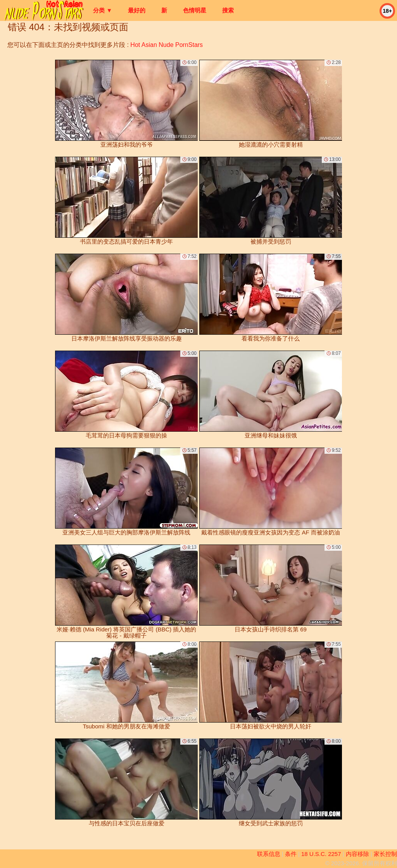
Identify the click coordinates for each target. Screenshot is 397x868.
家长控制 (385, 854)
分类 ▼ (103, 10)
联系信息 (269, 854)
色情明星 (195, 10)
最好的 (137, 10)
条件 (291, 854)
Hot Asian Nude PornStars (167, 45)
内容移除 (357, 854)
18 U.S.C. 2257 (321, 854)
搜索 (228, 10)
